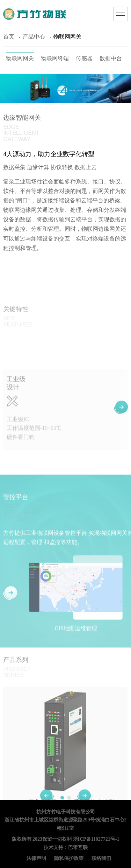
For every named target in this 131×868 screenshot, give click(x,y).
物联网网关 (20, 60)
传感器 (84, 60)
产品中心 (34, 38)
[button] (121, 423)
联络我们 (101, 859)
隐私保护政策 (69, 859)
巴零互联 (78, 848)
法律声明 (36, 859)
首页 (9, 38)
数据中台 (111, 60)
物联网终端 (55, 60)
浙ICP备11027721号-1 (96, 839)
